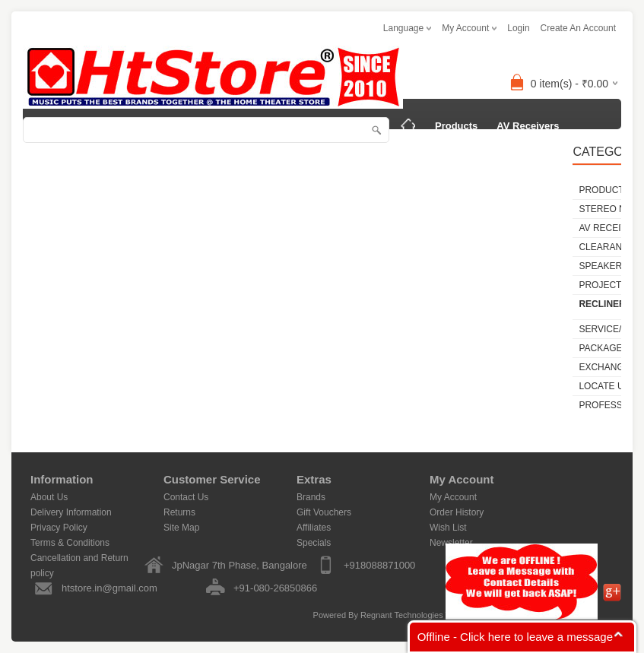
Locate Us (297, 187)
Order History (457, 512)
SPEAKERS (535, 156)
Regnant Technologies (402, 615)
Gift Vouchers (324, 512)
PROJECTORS (68, 187)
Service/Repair (155, 187)
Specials (314, 543)
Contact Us (186, 497)
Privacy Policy (59, 528)
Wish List (448, 528)
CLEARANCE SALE (443, 156)
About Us (49, 497)
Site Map (181, 528)
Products (456, 126)
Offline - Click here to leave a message (515, 637)
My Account (453, 497)
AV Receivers (528, 126)
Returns (179, 512)
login (518, 28)
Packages (232, 187)
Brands (311, 497)
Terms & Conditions (70, 543)
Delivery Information (71, 512)
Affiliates (314, 528)
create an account (578, 28)
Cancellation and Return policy (79, 559)
